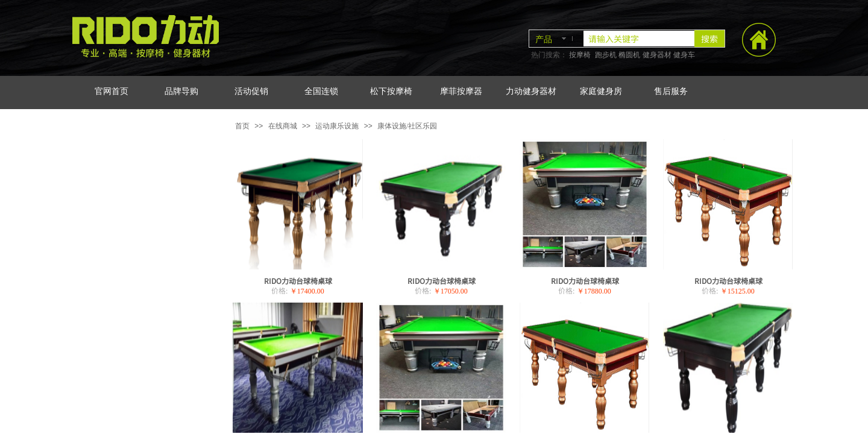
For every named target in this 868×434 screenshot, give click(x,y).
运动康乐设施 (337, 126)
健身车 (684, 55)
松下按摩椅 (391, 91)
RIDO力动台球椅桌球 (298, 281)
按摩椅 (580, 55)
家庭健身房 (601, 91)
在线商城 (283, 126)
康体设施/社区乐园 (407, 126)
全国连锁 (321, 91)
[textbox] (639, 39)
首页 (242, 126)
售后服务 (671, 91)
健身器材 (657, 55)
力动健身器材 (531, 91)
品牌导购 (181, 91)
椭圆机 (629, 55)
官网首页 (112, 91)
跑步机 (606, 55)
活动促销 (251, 91)
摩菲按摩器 (461, 91)
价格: (279, 290)
